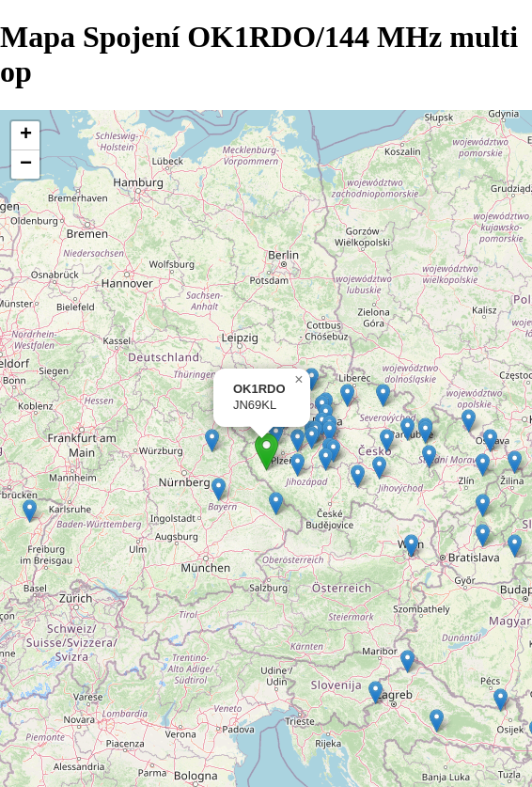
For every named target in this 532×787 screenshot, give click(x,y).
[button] (30, 511)
